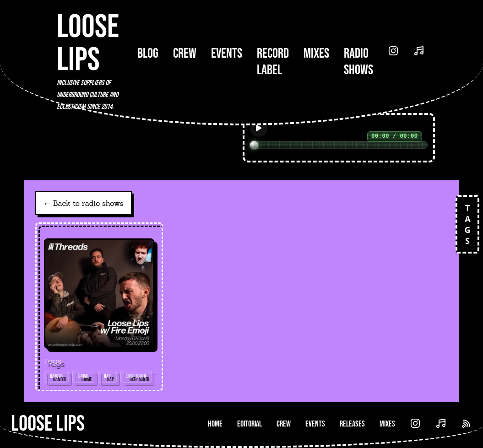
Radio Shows (358, 62)
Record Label (273, 62)
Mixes (316, 54)
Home (215, 424)
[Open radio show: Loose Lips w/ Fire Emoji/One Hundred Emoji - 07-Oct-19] (99, 307)
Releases (352, 424)
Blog (148, 54)
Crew (185, 54)
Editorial (250, 424)
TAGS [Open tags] (467, 224)
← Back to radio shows (84, 203)
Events (227, 54)
